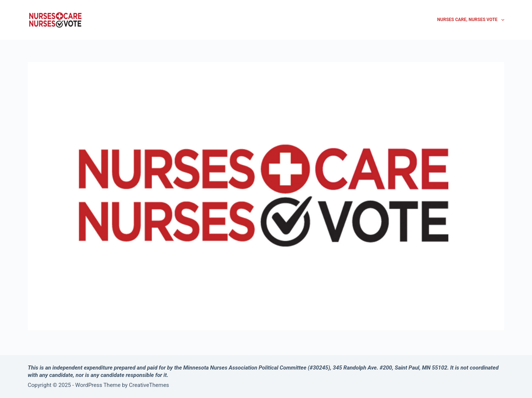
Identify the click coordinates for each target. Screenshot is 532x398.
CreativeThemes (149, 385)
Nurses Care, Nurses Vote (471, 20)
